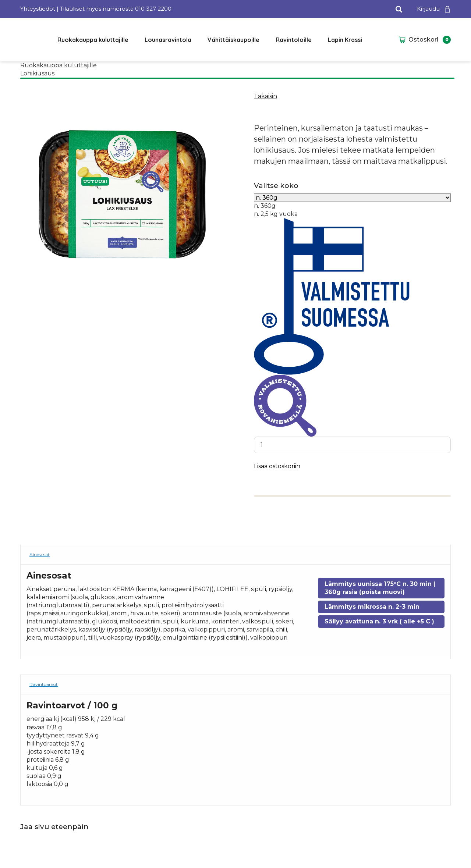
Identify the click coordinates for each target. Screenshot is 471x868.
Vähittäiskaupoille (233, 40)
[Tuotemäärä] (352, 445)
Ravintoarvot (44, 685)
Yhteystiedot (38, 9)
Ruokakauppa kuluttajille (93, 40)
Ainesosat (40, 555)
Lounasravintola (168, 40)
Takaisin (265, 96)
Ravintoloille (294, 40)
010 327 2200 (153, 9)
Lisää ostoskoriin (277, 467)
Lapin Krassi (345, 40)
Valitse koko (276, 186)
